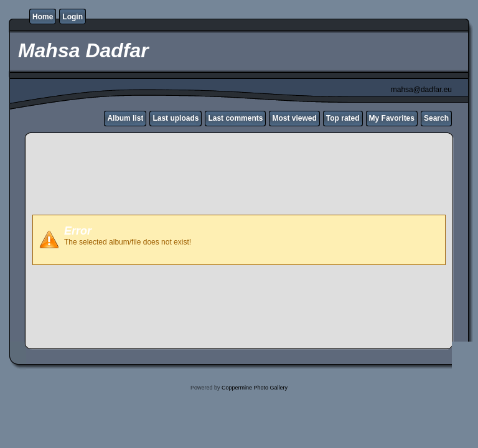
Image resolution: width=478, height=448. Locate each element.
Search (436, 118)
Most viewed (294, 118)
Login (73, 17)
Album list (125, 118)
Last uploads (176, 118)
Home (43, 17)
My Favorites (392, 118)
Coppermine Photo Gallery (255, 388)
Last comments (235, 118)
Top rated (343, 118)
